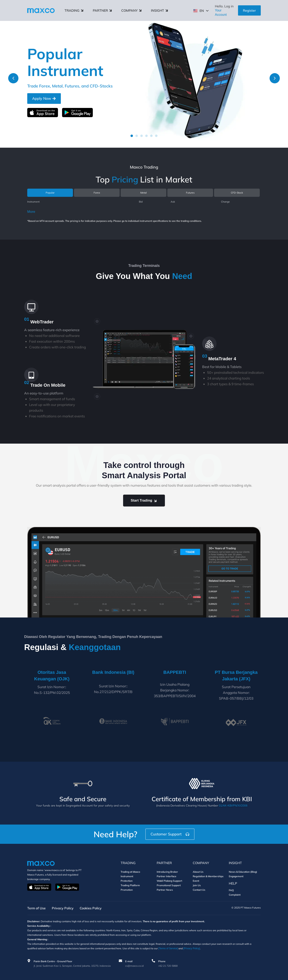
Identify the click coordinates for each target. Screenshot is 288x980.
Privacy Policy (63, 908)
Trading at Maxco (130, 872)
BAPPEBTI (175, 675)
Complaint (235, 894)
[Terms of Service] (168, 948)
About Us (198, 872)
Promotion (127, 890)
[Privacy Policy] (192, 948)
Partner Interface (167, 876)
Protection (127, 881)
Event (196, 881)
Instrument (127, 876)
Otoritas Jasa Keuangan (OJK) (52, 676)
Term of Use (36, 908)
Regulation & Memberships (208, 876)
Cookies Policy (91, 908)
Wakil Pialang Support (169, 881)
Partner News (165, 890)
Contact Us (199, 890)
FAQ (231, 890)
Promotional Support (169, 885)
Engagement (236, 876)
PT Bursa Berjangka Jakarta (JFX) (236, 676)
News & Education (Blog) (243, 872)
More (31, 212)
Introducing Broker (167, 872)
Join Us (197, 885)
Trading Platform (130, 885)
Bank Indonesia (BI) (113, 672)
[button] (13, 78)
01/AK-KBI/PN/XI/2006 (233, 806)
